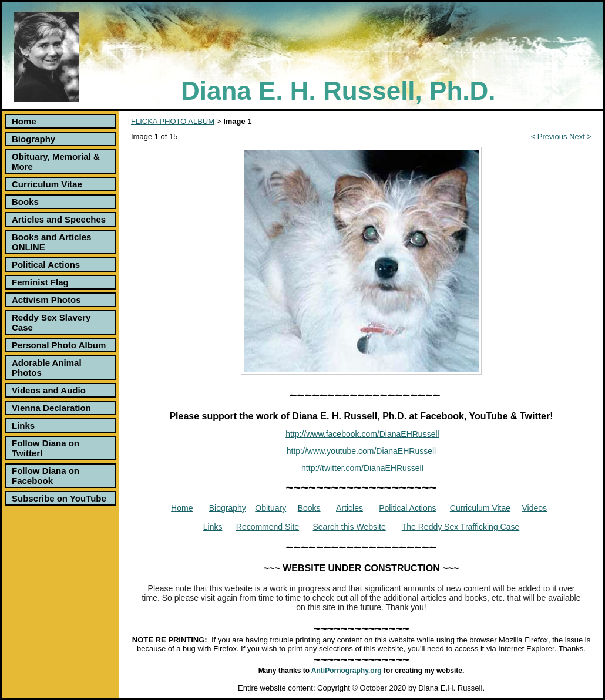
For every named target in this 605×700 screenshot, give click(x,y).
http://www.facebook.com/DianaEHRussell (362, 434)
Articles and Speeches (59, 219)
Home (24, 121)
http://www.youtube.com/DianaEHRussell (361, 451)
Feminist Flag (40, 282)
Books (25, 202)
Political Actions (46, 265)
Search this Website (349, 527)
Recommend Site (268, 527)
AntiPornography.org (347, 671)
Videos (535, 508)
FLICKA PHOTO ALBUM (173, 121)
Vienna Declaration (51, 408)
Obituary (270, 508)
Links (23, 425)
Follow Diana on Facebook (46, 476)
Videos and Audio (49, 390)
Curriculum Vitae (47, 184)
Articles (349, 508)
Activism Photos (46, 300)
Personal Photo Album (59, 345)
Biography (33, 139)
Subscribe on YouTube (59, 498)
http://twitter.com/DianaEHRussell (362, 468)
